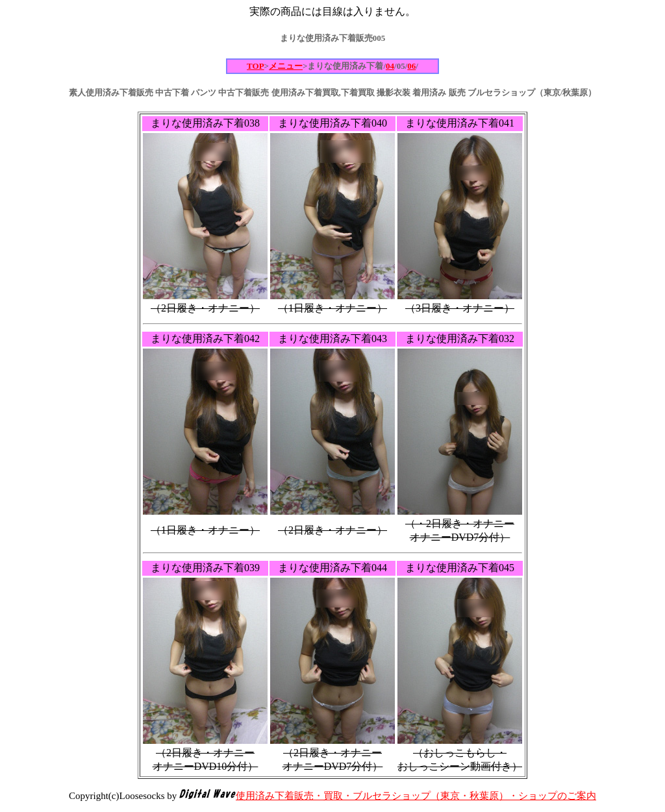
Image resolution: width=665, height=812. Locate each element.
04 (390, 66)
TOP (256, 66)
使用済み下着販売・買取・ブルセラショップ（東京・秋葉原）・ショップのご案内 (416, 796)
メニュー (286, 66)
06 (411, 66)
